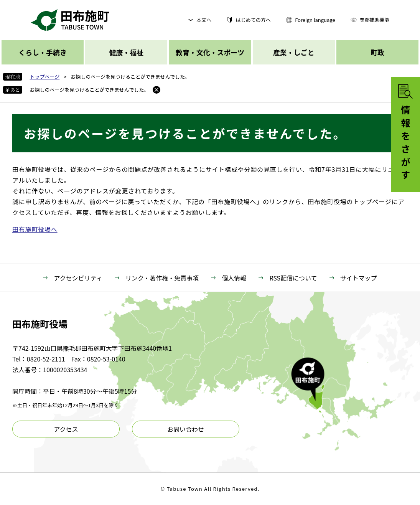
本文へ (204, 20)
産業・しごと (294, 52)
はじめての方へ (253, 20)
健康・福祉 (126, 52)
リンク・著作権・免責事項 (162, 278)
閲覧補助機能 (374, 20)
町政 (377, 52)
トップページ (45, 77)
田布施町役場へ (35, 229)
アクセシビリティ (78, 278)
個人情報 (234, 278)
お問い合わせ (186, 429)
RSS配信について (293, 278)
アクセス (66, 429)
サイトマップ (359, 278)
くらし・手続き (43, 52)
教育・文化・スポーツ (210, 52)
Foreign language (315, 20)
